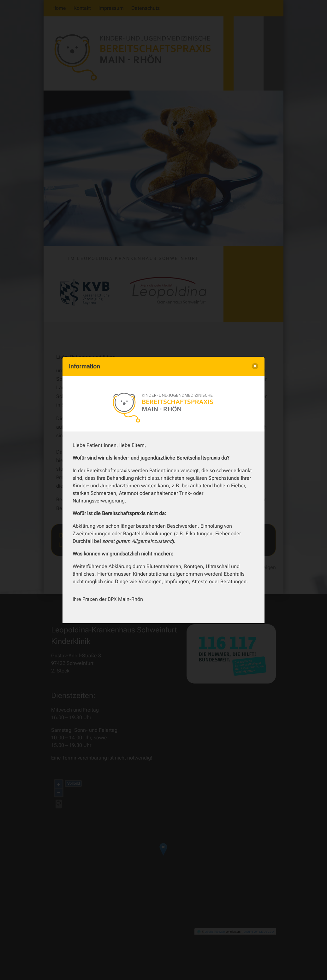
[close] (255, 366)
